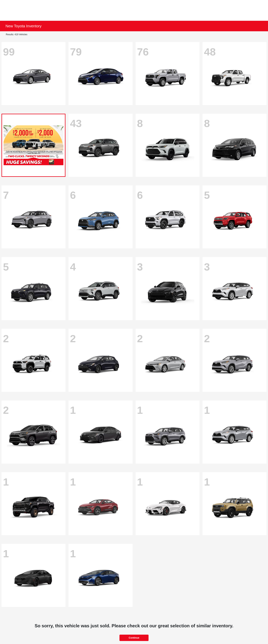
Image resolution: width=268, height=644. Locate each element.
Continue (134, 638)
